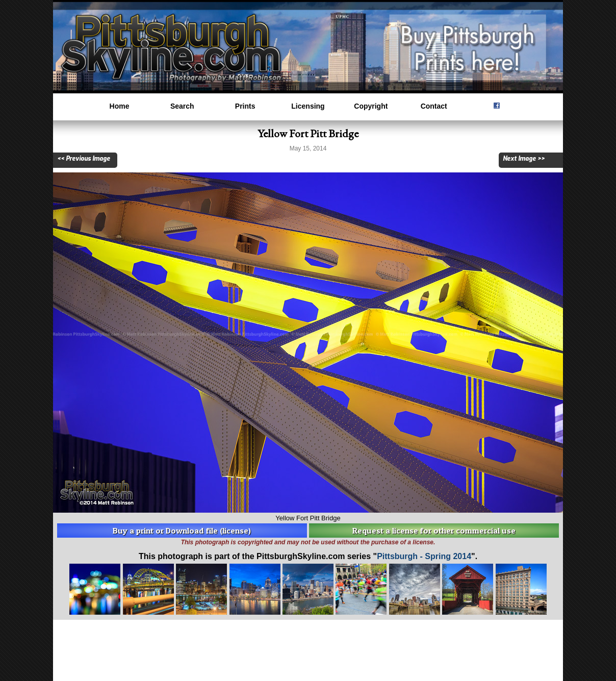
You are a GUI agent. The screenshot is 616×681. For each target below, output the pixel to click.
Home (120, 106)
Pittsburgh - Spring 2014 (424, 556)
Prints (245, 106)
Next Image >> (524, 159)
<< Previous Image (84, 159)
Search (182, 106)
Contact (434, 106)
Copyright (371, 106)
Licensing (308, 106)
